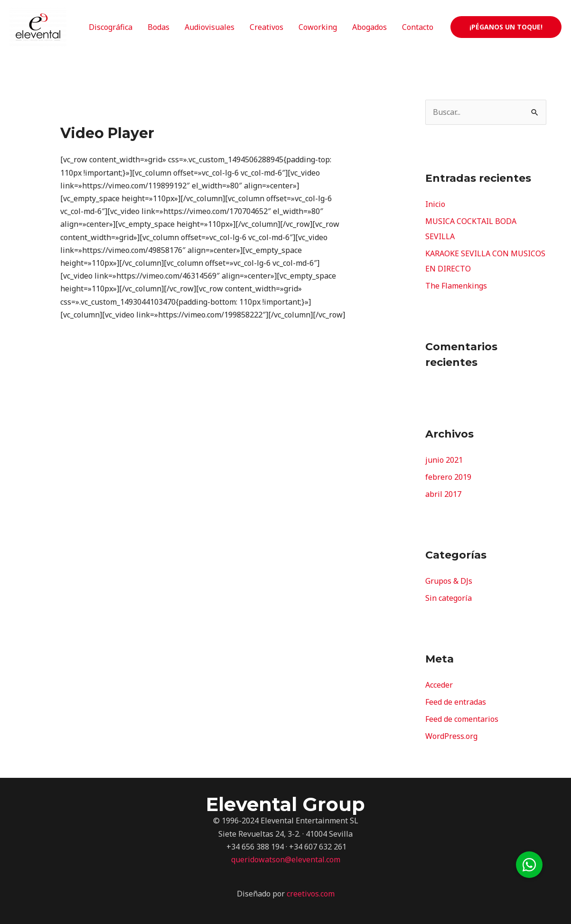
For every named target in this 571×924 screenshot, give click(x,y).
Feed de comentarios (462, 719)
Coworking (318, 27)
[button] (529, 865)
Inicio (435, 204)
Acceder (439, 685)
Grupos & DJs (449, 581)
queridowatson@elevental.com (286, 859)
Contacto (418, 27)
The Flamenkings (456, 286)
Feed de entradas (456, 702)
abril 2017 (443, 494)
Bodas (159, 27)
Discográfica (111, 27)
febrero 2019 (448, 477)
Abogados (370, 27)
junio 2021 (444, 460)
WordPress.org (451, 736)
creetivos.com (311, 894)
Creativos (267, 27)
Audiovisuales (210, 27)
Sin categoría (449, 598)
